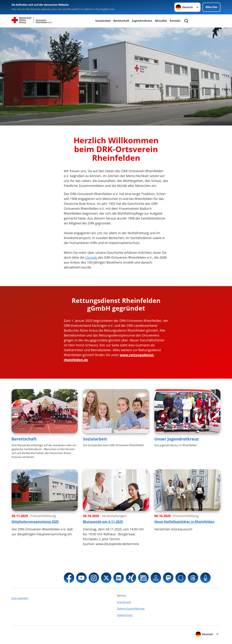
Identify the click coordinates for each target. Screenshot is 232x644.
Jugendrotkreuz (142, 21)
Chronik (92, 257)
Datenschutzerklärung (131, 609)
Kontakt (175, 21)
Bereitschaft (121, 21)
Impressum (124, 602)
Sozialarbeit (103, 21)
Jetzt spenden (20, 598)
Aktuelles (161, 21)
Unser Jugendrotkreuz (177, 439)
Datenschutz (125, 615)
